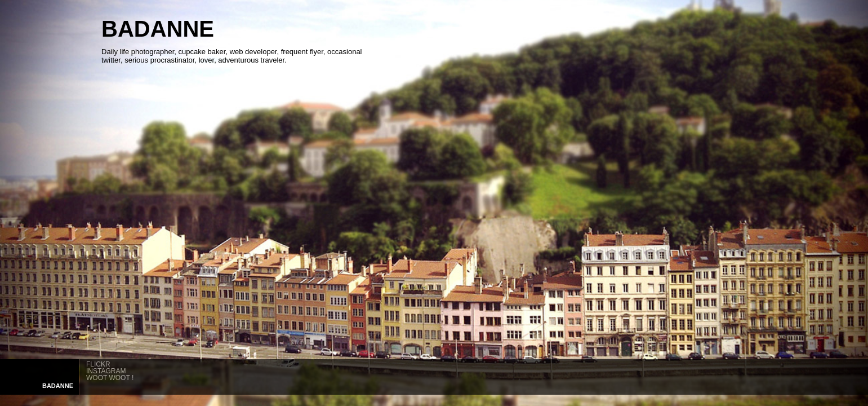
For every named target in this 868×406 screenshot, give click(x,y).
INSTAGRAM (106, 371)
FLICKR (98, 364)
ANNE (58, 386)
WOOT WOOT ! (110, 378)
